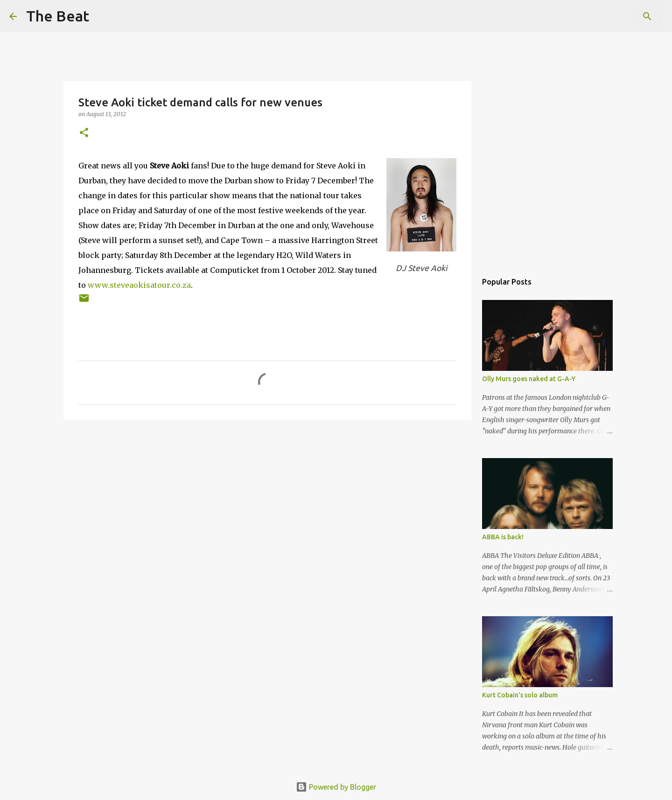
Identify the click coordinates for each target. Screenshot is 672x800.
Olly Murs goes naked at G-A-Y (529, 379)
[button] (84, 133)
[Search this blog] (616, 16)
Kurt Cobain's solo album (520, 695)
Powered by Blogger (336, 787)
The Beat (58, 16)
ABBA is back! (503, 537)
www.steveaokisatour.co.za (139, 285)
